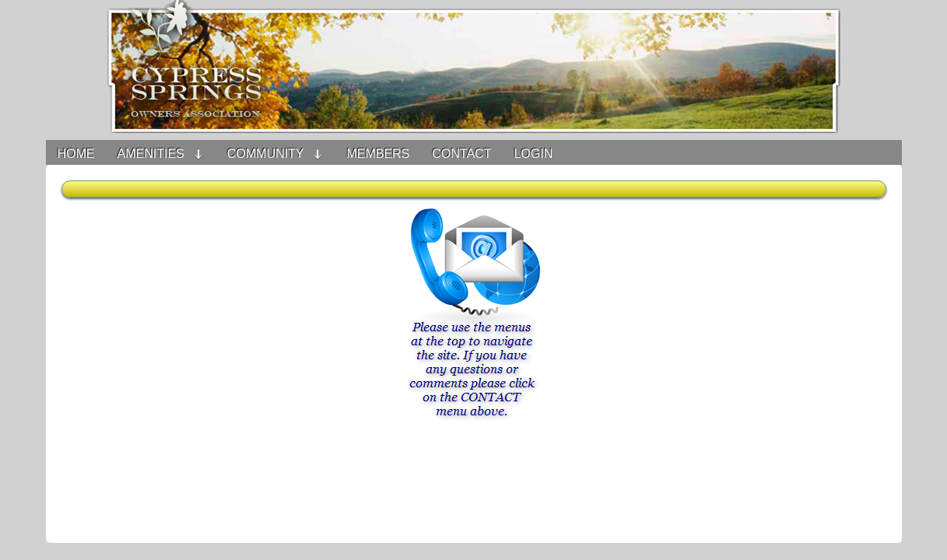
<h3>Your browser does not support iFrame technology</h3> (474, 362)
